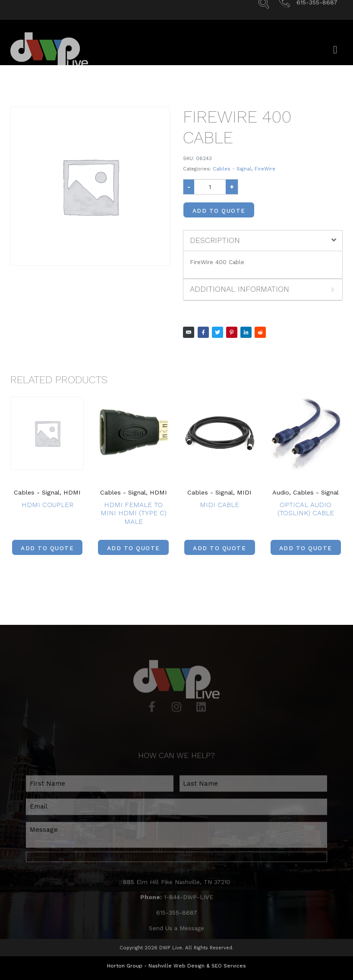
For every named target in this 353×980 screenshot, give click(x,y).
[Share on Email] (189, 332)
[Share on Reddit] (260, 332)
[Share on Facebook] (203, 332)
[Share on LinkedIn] (246, 332)
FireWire (265, 169)
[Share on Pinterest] (232, 332)
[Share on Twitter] (217, 332)
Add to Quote (219, 211)
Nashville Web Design (176, 965)
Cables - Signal (232, 169)
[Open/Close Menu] (335, 55)
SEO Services (229, 965)
